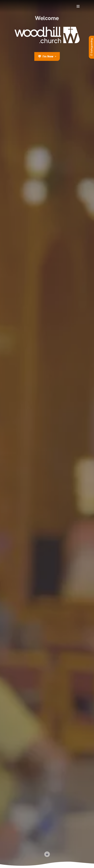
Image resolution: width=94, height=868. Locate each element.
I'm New (46, 56)
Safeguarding (92, 47)
